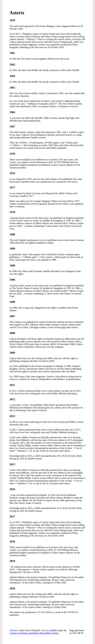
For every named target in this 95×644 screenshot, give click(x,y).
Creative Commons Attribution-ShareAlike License (34, 633)
